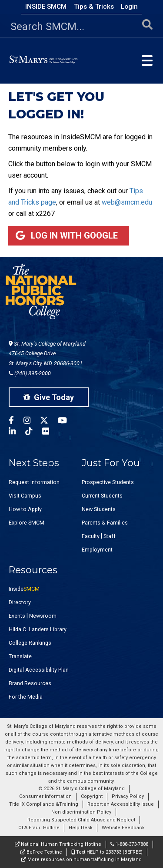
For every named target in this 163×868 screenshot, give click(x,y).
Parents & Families (105, 523)
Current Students (102, 496)
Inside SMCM (46, 7)
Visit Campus (25, 496)
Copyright (92, 796)
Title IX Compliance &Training (44, 804)
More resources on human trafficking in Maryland (81, 860)
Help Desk (81, 828)
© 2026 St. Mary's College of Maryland (81, 789)
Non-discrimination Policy (81, 812)
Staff (110, 536)
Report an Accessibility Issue (121, 804)
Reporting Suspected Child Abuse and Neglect (81, 820)
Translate (20, 656)
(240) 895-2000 (30, 373)
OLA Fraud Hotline (39, 828)
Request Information (34, 482)
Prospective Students (108, 482)
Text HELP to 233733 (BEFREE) (107, 852)
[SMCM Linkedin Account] (17, 432)
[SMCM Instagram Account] (32, 422)
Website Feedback (123, 828)
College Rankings (30, 643)
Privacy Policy (128, 796)
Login (129, 7)
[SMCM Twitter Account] (49, 422)
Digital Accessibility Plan (39, 670)
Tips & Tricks (94, 7)
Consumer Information (45, 796)
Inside (24, 589)
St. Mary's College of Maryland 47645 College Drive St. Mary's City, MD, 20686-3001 (47, 354)
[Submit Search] (147, 27)
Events (17, 616)
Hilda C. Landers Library (38, 629)
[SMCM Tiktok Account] (33, 432)
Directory (20, 602)
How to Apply (25, 509)
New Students (99, 509)
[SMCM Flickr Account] (50, 432)
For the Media (26, 697)
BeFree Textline (41, 852)
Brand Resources (30, 683)
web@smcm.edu (127, 202)
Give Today (49, 397)
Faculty (91, 536)
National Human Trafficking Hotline (58, 844)
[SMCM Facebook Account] (16, 422)
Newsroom (43, 616)
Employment (97, 550)
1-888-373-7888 (129, 844)
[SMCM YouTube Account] (67, 422)
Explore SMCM (27, 523)
